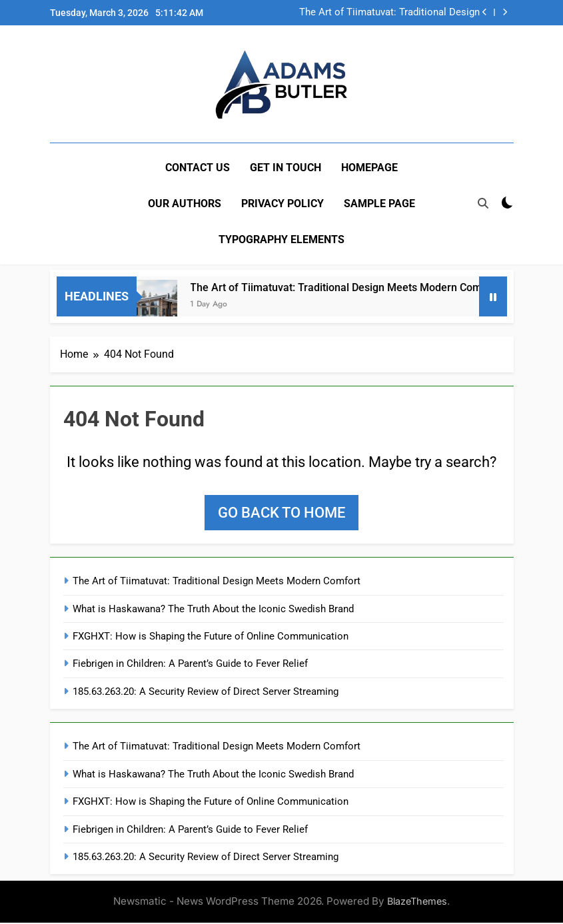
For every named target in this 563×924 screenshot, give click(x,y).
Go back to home (281, 514)
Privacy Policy (282, 204)
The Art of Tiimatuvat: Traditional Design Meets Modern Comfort (389, 13)
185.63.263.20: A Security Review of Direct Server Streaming (206, 692)
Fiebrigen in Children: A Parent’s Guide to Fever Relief (190, 665)
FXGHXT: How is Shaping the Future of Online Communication (211, 637)
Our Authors (185, 204)
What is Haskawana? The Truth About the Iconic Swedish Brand (213, 610)
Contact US (198, 168)
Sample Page (379, 204)
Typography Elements (281, 239)
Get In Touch (285, 168)
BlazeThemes (417, 902)
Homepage (369, 168)
